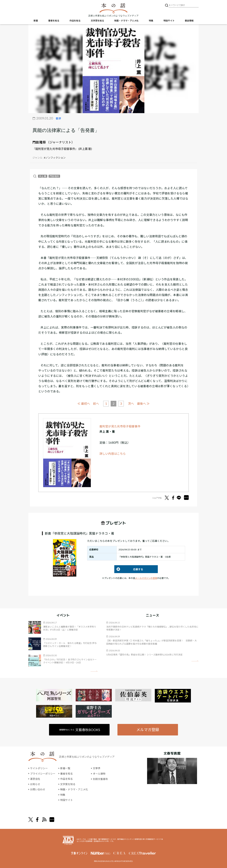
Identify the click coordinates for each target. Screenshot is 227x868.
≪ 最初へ (84, 403)
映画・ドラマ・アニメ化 (126, 21)
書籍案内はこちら (80, 730)
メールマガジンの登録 (146, 578)
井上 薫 (43, 176)
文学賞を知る (97, 21)
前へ (96, 404)
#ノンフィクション (55, 158)
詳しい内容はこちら (113, 454)
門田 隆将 (39, 142)
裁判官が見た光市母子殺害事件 (120, 426)
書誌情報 (189, 21)
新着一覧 (65, 768)
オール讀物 (99, 773)
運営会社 (35, 779)
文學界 (97, 768)
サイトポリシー (39, 768)
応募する (129, 569)
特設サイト (169, 21)
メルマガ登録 (148, 730)
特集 (151, 21)
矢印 (94, 671)
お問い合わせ (38, 789)
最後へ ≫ (143, 403)
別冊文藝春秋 (100, 779)
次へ (131, 404)
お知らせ (35, 784)
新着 (36, 21)
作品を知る (75, 21)
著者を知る (54, 21)
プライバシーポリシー (43, 773)
